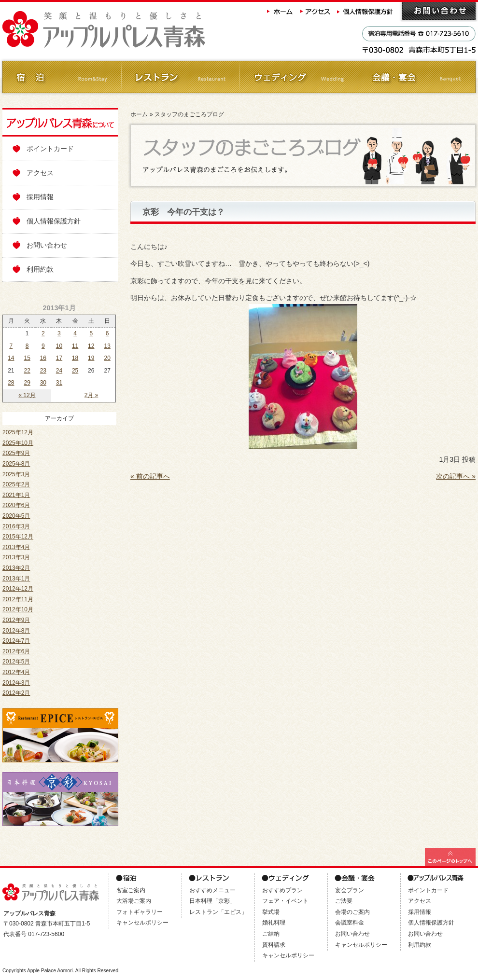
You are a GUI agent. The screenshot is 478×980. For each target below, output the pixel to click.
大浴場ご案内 (134, 901)
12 (91, 346)
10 (59, 346)
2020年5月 (16, 516)
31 (59, 383)
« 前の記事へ (150, 476)
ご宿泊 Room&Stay (62, 77)
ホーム (280, 11)
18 (75, 358)
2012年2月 (16, 693)
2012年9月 (16, 620)
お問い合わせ (439, 11)
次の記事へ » (456, 476)
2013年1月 (16, 579)
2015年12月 (18, 537)
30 (43, 383)
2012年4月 (16, 672)
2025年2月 (16, 484)
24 (59, 371)
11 (75, 346)
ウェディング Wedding (298, 77)
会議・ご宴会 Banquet (416, 77)
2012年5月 (16, 662)
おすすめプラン (282, 890)
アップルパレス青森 (130, 30)
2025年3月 (16, 474)
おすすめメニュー (212, 890)
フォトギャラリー (140, 912)
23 (43, 371)
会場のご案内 (352, 912)
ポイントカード (50, 149)
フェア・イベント (285, 901)
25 (75, 371)
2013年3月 (16, 557)
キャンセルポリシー (142, 923)
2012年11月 (18, 599)
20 (107, 358)
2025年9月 (16, 453)
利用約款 (40, 269)
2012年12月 (18, 589)
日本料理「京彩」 (212, 901)
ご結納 (271, 934)
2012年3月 (16, 683)
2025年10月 (18, 443)
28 (11, 383)
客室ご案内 (131, 890)
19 (91, 358)
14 (11, 358)
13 (107, 346)
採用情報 (40, 197)
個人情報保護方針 (366, 11)
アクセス (316, 11)
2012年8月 (16, 631)
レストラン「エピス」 (218, 912)
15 (27, 358)
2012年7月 (16, 641)
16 (43, 358)
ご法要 (344, 901)
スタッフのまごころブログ (189, 114)
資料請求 (274, 945)
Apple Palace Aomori (50, 971)
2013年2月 (16, 568)
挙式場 (271, 912)
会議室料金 (350, 923)
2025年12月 (18, 432)
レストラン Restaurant (180, 77)
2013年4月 (16, 547)
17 (59, 358)
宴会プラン (350, 890)
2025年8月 (16, 464)
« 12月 (27, 395)
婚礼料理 (274, 923)
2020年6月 (16, 505)
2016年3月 (16, 526)
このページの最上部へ (450, 857)
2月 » (91, 395)
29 (27, 383)
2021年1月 (16, 495)
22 (27, 371)
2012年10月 (18, 609)
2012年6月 (16, 651)
